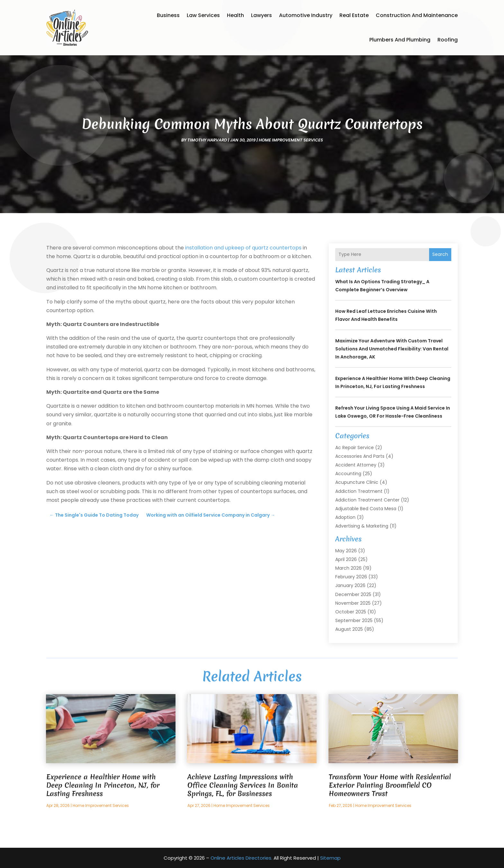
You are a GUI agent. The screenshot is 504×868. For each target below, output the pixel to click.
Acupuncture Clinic (357, 482)
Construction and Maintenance (417, 15)
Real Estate (354, 15)
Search (440, 254)
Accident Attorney (356, 465)
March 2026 (348, 568)
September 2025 (354, 620)
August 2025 (349, 629)
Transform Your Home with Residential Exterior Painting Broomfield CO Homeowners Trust (390, 785)
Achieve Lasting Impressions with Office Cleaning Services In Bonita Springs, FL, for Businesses (243, 785)
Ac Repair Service (355, 448)
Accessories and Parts (360, 456)
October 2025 (351, 612)
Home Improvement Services (291, 140)
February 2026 (351, 577)
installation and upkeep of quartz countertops (243, 248)
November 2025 (353, 603)
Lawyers (261, 15)
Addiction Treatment (359, 491)
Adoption (345, 517)
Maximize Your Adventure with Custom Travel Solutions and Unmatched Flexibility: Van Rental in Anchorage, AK (392, 349)
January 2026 (350, 585)
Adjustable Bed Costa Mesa (366, 509)
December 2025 (353, 594)
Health (235, 15)
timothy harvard (207, 140)
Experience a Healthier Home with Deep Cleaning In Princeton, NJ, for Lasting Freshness (103, 785)
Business (168, 15)
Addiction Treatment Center (367, 500)
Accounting (348, 474)
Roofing (448, 40)
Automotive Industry (306, 15)
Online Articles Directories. (241, 858)
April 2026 (346, 559)
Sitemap (330, 858)
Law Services (203, 15)
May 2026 (346, 551)
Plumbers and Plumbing (400, 40)
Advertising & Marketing (362, 526)
